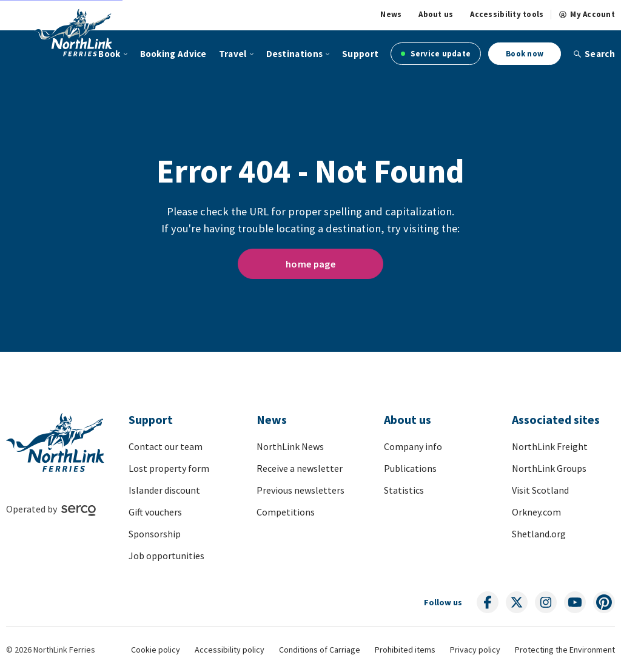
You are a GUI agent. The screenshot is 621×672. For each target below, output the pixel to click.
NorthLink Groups (549, 468)
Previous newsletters (300, 490)
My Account (587, 15)
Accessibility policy (230, 650)
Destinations (295, 54)
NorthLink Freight (550, 446)
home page (310, 264)
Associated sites (556, 419)
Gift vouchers (155, 512)
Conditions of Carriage (320, 650)
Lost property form (169, 468)
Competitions (286, 512)
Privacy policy (475, 650)
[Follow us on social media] (488, 602)
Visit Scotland (540, 490)
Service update (436, 54)
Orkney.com (536, 512)
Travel (233, 54)
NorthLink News (290, 446)
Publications (410, 468)
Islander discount (164, 490)
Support (360, 54)
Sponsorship (155, 534)
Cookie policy (156, 650)
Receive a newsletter (300, 468)
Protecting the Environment (565, 650)
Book (109, 54)
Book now (525, 54)
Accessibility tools (507, 15)
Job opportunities (166, 556)
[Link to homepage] (89, 32)
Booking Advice (173, 54)
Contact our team (166, 446)
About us (436, 15)
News (391, 15)
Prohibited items (405, 650)
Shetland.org (539, 534)
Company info (413, 446)
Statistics (404, 490)
